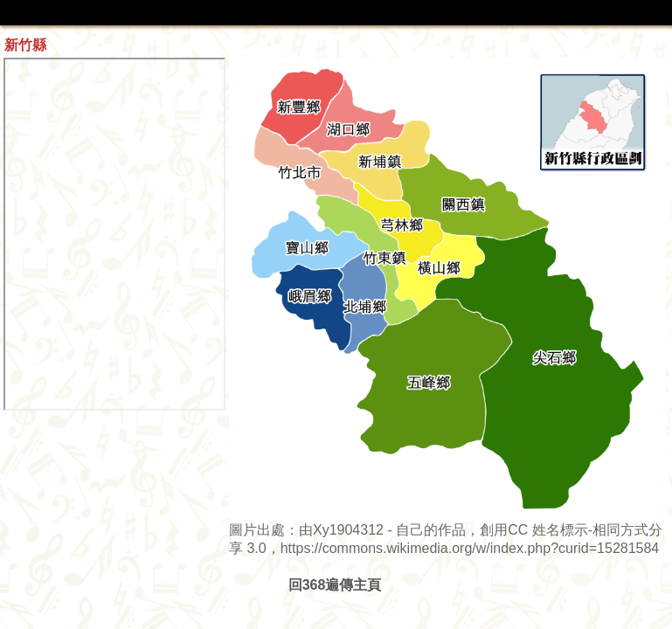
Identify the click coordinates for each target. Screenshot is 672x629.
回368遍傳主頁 (335, 585)
